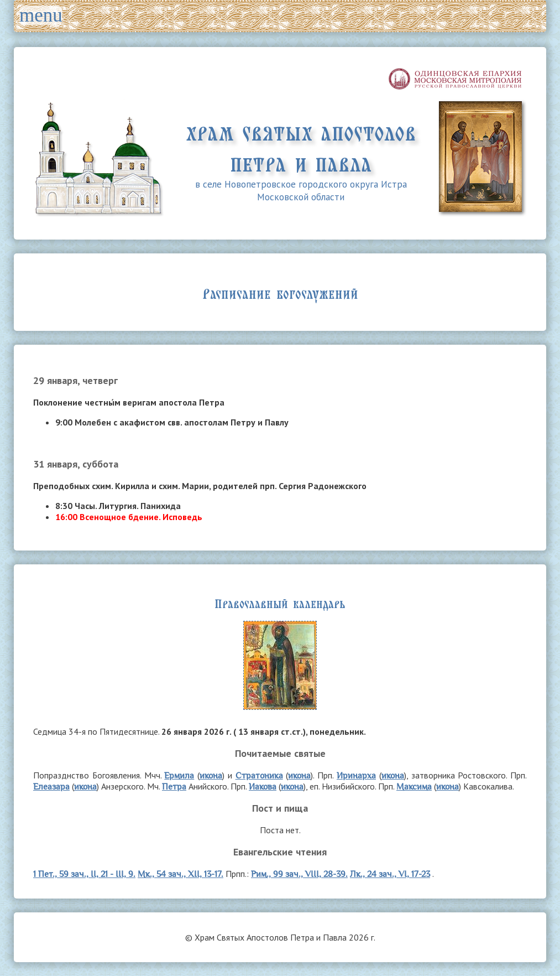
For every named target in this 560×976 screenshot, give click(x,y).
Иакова (263, 786)
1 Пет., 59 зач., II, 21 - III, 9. (84, 874)
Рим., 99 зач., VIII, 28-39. (299, 874)
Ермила (179, 775)
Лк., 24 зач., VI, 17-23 (390, 874)
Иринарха (356, 775)
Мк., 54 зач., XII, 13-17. (180, 874)
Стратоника (259, 775)
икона (211, 775)
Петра (174, 786)
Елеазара (51, 786)
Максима (414, 786)
